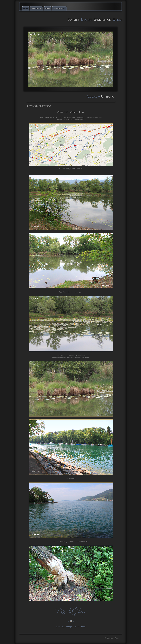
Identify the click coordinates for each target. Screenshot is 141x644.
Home (26, 8)
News (47, 8)
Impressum (36, 8)
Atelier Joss (59, 8)
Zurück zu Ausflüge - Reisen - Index (71, 627)
